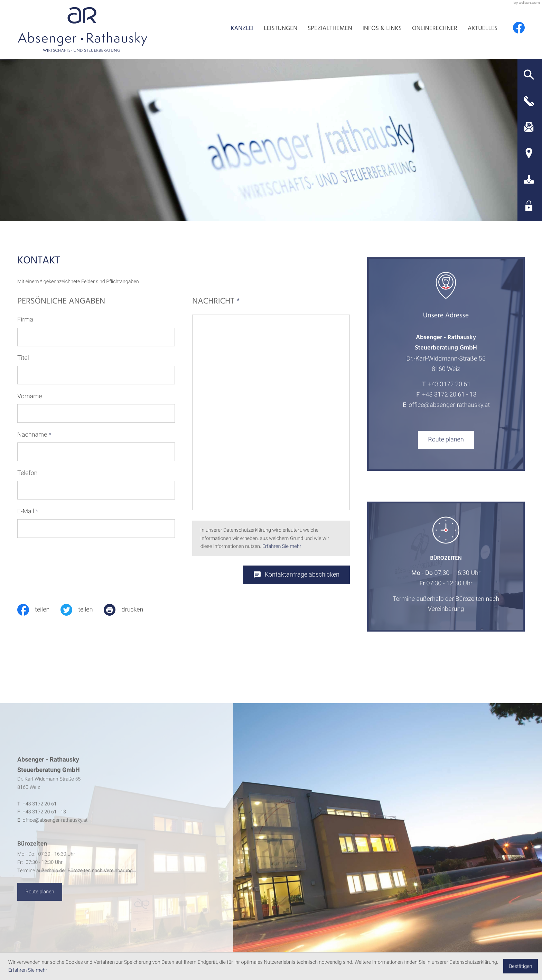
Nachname (34, 435)
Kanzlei (242, 29)
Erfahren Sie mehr (282, 546)
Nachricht (216, 302)
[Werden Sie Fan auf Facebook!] (519, 28)
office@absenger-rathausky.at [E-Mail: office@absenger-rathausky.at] (449, 413)
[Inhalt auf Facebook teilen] (39, 610)
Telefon (27, 473)
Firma (25, 320)
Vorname (30, 396)
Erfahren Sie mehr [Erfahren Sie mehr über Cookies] (28, 970)
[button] (529, 75)
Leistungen (281, 29)
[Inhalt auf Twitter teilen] (82, 610)
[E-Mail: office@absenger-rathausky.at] (529, 127)
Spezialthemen (330, 29)
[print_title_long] (129, 610)
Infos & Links (382, 29)
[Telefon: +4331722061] (449, 393)
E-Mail (28, 511)
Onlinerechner (435, 29)
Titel (23, 358)
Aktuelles (483, 29)
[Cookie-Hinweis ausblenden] (521, 966)
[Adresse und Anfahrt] (529, 153)
